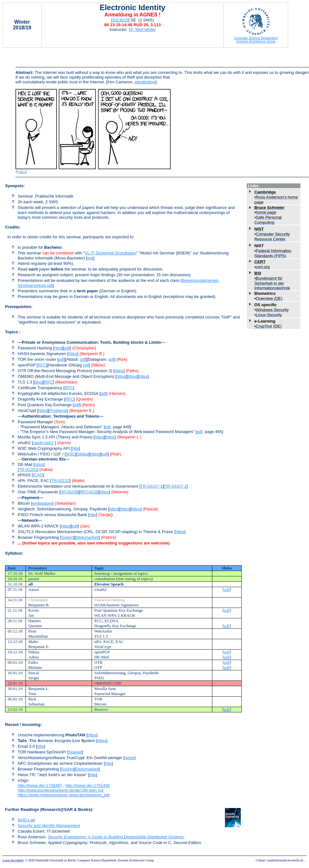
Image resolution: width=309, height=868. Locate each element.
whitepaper (42, 503)
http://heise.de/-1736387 (40, 785)
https (73, 354)
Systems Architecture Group (256, 42)
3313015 (121, 20)
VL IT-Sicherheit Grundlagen (111, 253)
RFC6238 (69, 492)
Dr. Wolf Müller (142, 30)
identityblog (145, 82)
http (76, 448)
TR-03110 (60, 481)
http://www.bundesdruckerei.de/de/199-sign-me (61, 790)
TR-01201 (28, 470)
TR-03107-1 (151, 486)
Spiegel (75, 752)
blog (38, 382)
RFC (42, 365)
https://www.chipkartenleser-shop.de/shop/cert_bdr (64, 795)
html (58, 348)
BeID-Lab (26, 820)
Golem (67, 537)
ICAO (38, 475)
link (90, 258)
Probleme (58, 410)
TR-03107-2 (176, 486)
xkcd (23, 172)
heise (129, 758)
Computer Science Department (256, 38)
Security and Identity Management (49, 826)
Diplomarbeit (87, 537)
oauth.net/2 (43, 443)
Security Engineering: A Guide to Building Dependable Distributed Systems (116, 837)
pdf (67, 348)
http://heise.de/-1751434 (88, 785)
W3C (70, 454)
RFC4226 (89, 492)
